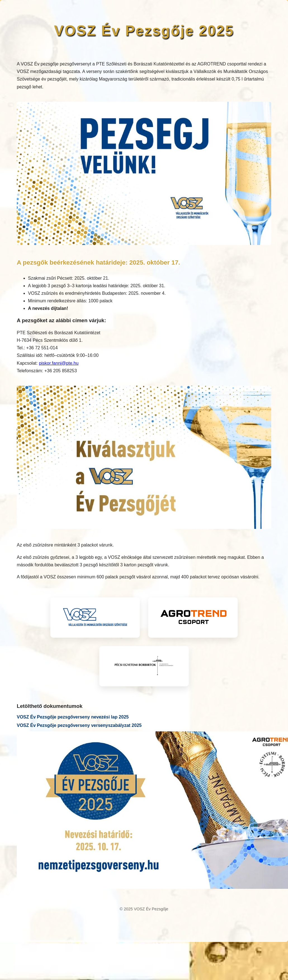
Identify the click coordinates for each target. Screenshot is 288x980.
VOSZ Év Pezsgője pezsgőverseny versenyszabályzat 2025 (79, 725)
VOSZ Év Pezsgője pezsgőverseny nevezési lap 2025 (73, 717)
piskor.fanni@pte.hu (59, 363)
